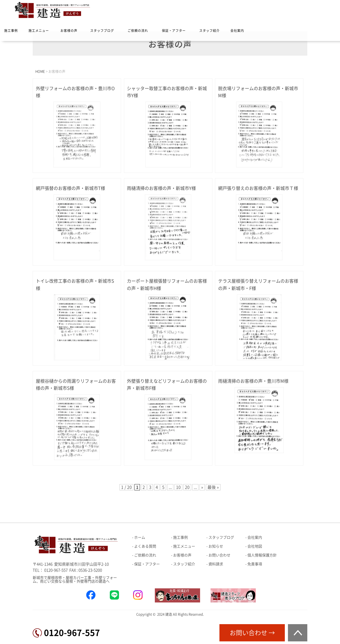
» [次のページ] (202, 487)
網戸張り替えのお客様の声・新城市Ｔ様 (258, 188)
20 (187, 487)
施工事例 (11, 31)
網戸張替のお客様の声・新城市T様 (70, 188)
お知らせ (216, 546)
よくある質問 (145, 546)
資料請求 (216, 564)
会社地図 (255, 546)
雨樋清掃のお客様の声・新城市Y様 (161, 188)
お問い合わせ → (252, 633)
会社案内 (237, 31)
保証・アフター (174, 31)
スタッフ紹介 (209, 31)
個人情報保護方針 (262, 555)
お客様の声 (69, 31)
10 (178, 487)
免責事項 (255, 564)
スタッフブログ (102, 31)
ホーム (140, 537)
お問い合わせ (219, 555)
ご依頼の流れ (138, 31)
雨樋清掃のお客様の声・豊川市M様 (253, 381)
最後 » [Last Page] (213, 487)
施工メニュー (39, 31)
